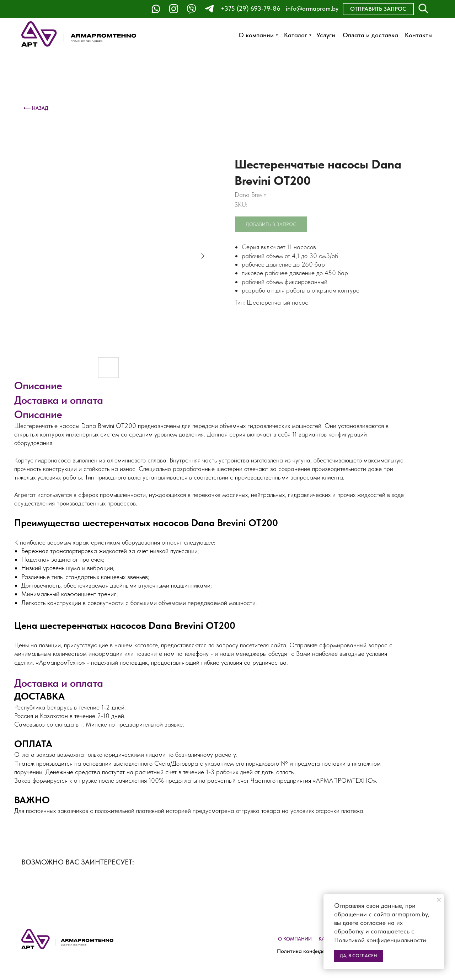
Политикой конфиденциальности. (381, 940)
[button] (378, 9)
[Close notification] (439, 900)
